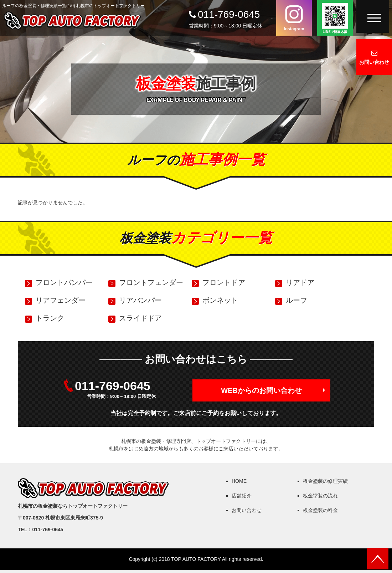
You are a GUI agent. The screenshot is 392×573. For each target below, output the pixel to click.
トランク (50, 318)
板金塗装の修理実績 (325, 481)
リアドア (300, 282)
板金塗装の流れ (320, 496)
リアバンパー (140, 300)
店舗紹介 (242, 496)
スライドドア (140, 318)
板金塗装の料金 (320, 510)
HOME (239, 481)
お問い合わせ (374, 62)
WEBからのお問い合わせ (261, 390)
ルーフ (296, 300)
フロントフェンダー (151, 282)
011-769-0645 (229, 14)
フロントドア (224, 282)
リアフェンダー (61, 300)
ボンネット (220, 300)
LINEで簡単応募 (335, 18)
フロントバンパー (64, 282)
